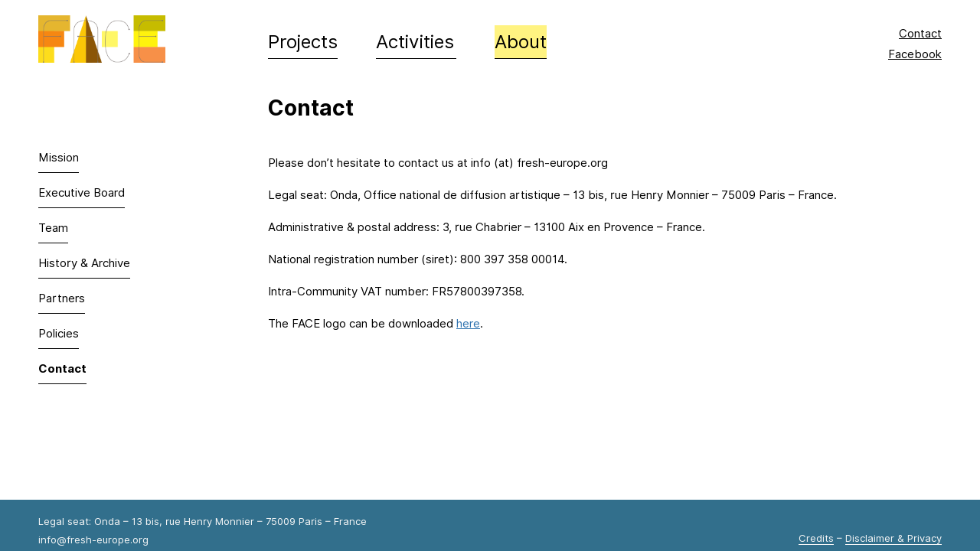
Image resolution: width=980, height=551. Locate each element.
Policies (59, 334)
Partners (62, 298)
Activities (415, 42)
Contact (920, 34)
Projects (303, 42)
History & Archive (84, 263)
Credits (816, 538)
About (521, 42)
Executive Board (82, 193)
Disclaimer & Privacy (893, 538)
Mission (59, 158)
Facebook (915, 54)
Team (53, 228)
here (468, 324)
